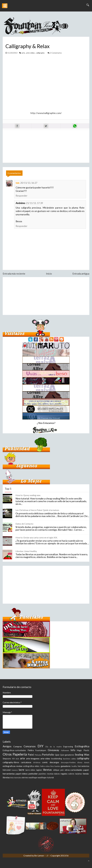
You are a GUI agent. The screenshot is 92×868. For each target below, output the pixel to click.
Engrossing (68, 747)
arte (23, 53)
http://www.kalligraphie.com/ (46, 113)
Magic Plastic (83, 750)
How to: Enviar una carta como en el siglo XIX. (36, 537)
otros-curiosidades (74, 770)
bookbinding (57, 759)
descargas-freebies (68, 762)
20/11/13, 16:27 (29, 183)
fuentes (57, 766)
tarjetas (79, 774)
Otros (7, 754)
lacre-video (30, 770)
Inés (18, 183)
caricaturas (26, 762)
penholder (33, 774)
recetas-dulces (53, 774)
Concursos (30, 746)
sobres (71, 774)
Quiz (57, 755)
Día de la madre (54, 747)
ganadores (66, 766)
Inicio (49, 274)
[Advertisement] (46, 296)
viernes (25, 778)
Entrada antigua (81, 274)
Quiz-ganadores (67, 755)
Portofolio (48, 755)
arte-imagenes (33, 758)
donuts (87, 762)
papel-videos (22, 774)
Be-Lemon (39, 855)
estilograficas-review (13, 766)
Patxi (31, 755)
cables (74, 759)
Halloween (65, 750)
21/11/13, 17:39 (34, 203)
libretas (47, 770)
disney (80, 762)
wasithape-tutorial (46, 778)
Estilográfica (82, 746)
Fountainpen (41, 750)
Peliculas (38, 755)
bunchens (67, 759)
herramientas (84, 766)
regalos (64, 774)
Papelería (20, 754)
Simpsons (7, 759)
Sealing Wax (82, 755)
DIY (41, 746)
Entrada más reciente (14, 274)
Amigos (7, 746)
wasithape (33, 778)
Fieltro (31, 750)
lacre (21, 770)
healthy (74, 766)
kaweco (15, 770)
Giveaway (53, 750)
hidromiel (7, 770)
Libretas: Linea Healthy (26, 551)
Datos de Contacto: (25, 524)
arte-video (31, 53)
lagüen (39, 770)
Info (73, 750)
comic (45, 762)
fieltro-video (45, 766)
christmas (37, 762)
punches (42, 774)
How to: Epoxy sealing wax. (28, 495)
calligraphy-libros (11, 762)
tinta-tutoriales (16, 778)
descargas (54, 762)
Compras (18, 746)
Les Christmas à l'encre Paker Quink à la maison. (37, 510)
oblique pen (58, 770)
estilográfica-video (31, 766)
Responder (22, 196)
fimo (52, 766)
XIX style (16, 759)
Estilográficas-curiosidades (14, 750)
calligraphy (40, 53)
